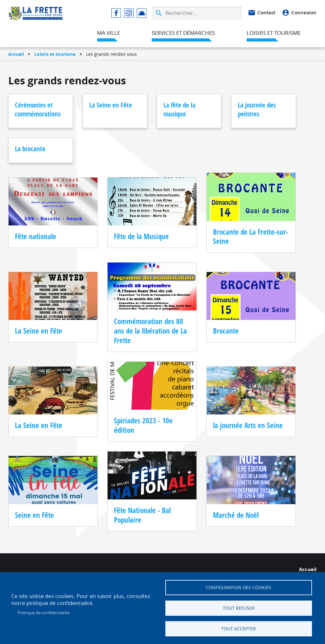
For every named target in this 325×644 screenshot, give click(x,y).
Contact (266, 13)
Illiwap (142, 13)
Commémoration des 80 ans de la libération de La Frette (150, 331)
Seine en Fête (34, 515)
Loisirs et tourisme (55, 54)
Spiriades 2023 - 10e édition (143, 425)
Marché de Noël (236, 515)
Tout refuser (239, 608)
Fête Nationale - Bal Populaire (142, 515)
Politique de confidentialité (44, 613)
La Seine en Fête (111, 105)
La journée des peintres (257, 109)
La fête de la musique (179, 109)
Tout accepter (239, 629)
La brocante (30, 149)
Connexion (304, 13)
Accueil (16, 54)
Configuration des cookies (239, 588)
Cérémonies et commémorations (38, 109)
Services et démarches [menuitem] (183, 33)
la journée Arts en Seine (248, 425)
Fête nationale (36, 236)
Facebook (116, 13)
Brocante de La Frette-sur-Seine (251, 237)
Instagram (129, 13)
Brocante (226, 331)
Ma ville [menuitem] (109, 33)
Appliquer (159, 13)
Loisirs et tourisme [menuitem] (274, 33)
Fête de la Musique (141, 236)
